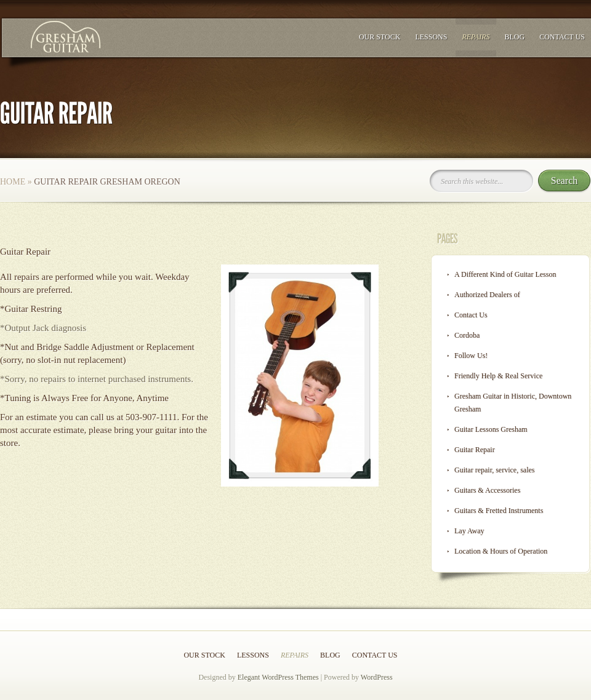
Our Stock (380, 37)
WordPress (377, 677)
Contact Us (562, 37)
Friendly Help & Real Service (498, 376)
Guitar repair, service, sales (494, 470)
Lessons (431, 37)
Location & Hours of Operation (501, 551)
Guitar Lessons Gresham (491, 429)
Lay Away (469, 531)
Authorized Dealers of (487, 295)
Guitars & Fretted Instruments (499, 511)
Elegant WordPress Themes (278, 677)
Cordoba (467, 335)
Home (13, 182)
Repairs (476, 37)
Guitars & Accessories (487, 490)
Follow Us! (471, 356)
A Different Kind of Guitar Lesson (505, 274)
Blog (515, 37)
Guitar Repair (475, 450)
